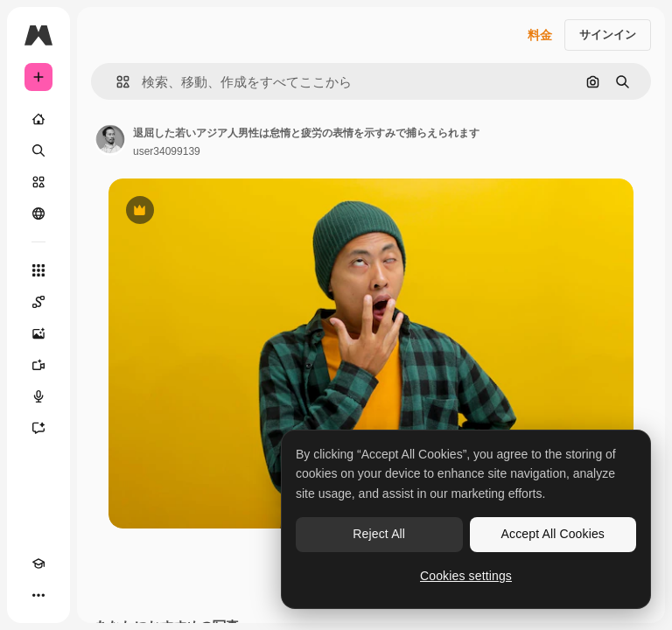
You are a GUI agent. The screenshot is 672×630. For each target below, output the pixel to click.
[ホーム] (38, 119)
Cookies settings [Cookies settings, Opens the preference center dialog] (466, 576)
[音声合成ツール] (38, 396)
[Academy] (38, 563)
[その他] (38, 595)
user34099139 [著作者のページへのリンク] (167, 151)
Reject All (379, 534)
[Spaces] (38, 302)
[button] (116, 82)
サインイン (608, 35)
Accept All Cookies (553, 534)
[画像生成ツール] (38, 333)
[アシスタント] (38, 428)
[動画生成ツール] (38, 365)
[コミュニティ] (38, 213)
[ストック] (38, 182)
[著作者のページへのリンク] (110, 140)
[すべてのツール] (38, 270)
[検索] (38, 150)
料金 (540, 35)
